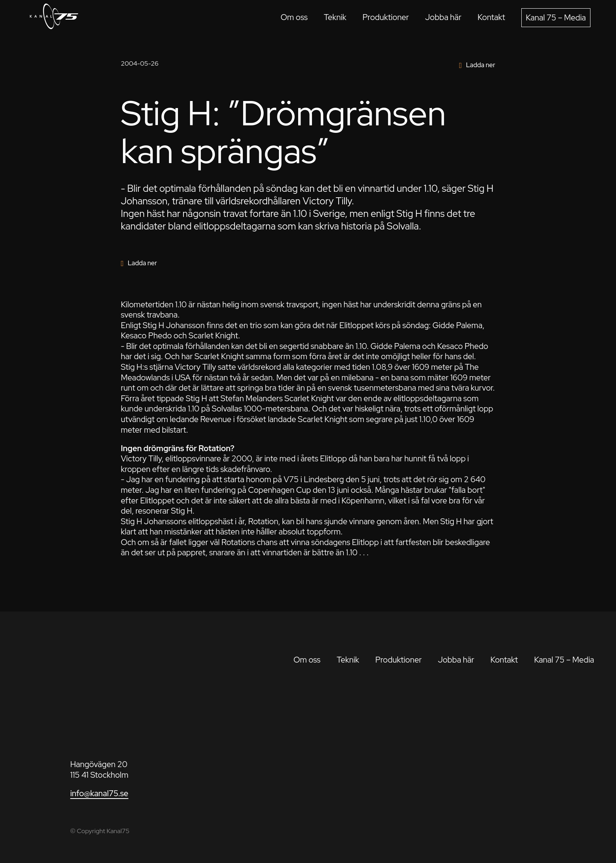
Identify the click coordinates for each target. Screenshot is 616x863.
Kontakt (491, 17)
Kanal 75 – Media (556, 17)
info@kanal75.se (99, 793)
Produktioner (386, 17)
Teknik (335, 17)
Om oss (294, 17)
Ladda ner (480, 65)
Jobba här (443, 17)
